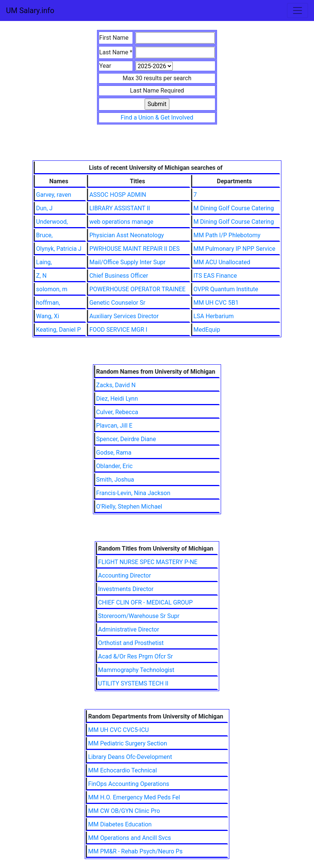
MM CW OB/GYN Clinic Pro (124, 811)
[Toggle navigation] (298, 10)
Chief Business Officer (119, 276)
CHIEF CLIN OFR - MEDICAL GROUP (146, 602)
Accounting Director (125, 575)
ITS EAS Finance (215, 276)
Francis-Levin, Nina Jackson (133, 493)
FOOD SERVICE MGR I (118, 330)
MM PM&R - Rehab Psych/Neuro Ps (135, 851)
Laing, (44, 262)
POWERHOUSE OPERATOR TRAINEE (137, 289)
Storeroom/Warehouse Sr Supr (139, 616)
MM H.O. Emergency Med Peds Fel (134, 797)
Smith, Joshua (115, 480)
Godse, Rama (114, 453)
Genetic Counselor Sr (117, 303)
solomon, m (52, 289)
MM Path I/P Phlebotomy (227, 235)
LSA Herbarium (214, 316)
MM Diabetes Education (120, 824)
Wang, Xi (48, 316)
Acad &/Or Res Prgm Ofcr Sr (135, 656)
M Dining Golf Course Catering (234, 208)
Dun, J (44, 208)
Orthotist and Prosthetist (131, 643)
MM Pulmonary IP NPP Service (234, 249)
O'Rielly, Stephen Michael (129, 507)
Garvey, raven (54, 195)
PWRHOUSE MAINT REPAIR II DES (134, 249)
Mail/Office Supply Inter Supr (127, 262)
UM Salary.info (30, 10)
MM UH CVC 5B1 (216, 303)
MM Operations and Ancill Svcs (129, 838)
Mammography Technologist (136, 670)
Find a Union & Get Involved (157, 117)
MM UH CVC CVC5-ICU (118, 730)
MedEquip (207, 330)
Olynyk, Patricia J (59, 249)
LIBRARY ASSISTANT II (120, 208)
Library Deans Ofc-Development (130, 757)
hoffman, (48, 303)
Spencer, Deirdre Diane (126, 439)
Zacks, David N (116, 385)
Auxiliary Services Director (124, 316)
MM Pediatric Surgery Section (128, 743)
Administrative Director (129, 629)
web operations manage (121, 222)
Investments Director (126, 589)
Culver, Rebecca (117, 412)
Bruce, (44, 235)
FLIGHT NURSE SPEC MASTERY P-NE (148, 562)
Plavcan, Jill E (114, 426)
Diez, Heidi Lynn (117, 399)
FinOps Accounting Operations (129, 784)
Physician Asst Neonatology (126, 235)
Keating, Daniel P (58, 330)
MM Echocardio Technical (122, 770)
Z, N (41, 276)
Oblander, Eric (114, 466)
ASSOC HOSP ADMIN (117, 195)
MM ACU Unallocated (222, 262)
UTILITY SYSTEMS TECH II (133, 683)
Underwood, (52, 222)
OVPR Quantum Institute (226, 289)
